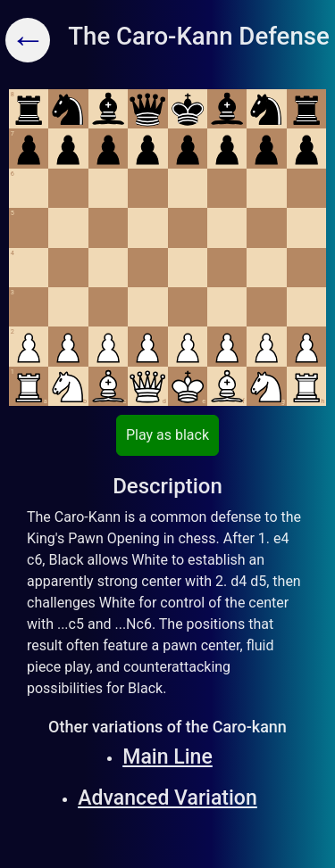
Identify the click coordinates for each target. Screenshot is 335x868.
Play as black (167, 435)
